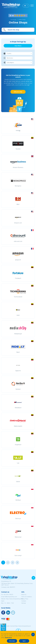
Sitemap (24, 603)
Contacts (24, 601)
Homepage (13, 20)
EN (25, 6)
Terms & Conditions (27, 597)
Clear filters (18, 46)
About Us (24, 595)
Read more (8, 637)
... (17, 563)
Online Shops (22, 20)
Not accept (12, 641)
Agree (24, 641)
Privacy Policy (25, 599)
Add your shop (18, 92)
